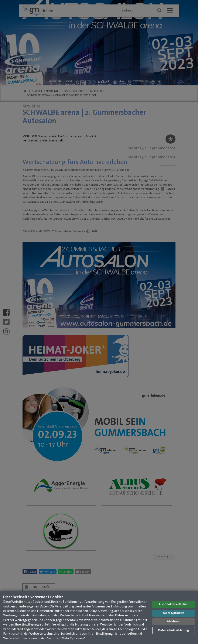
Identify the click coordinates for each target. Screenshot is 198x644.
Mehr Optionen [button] (174, 613)
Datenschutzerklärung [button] (173, 631)
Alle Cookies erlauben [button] (174, 604)
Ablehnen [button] (174, 622)
